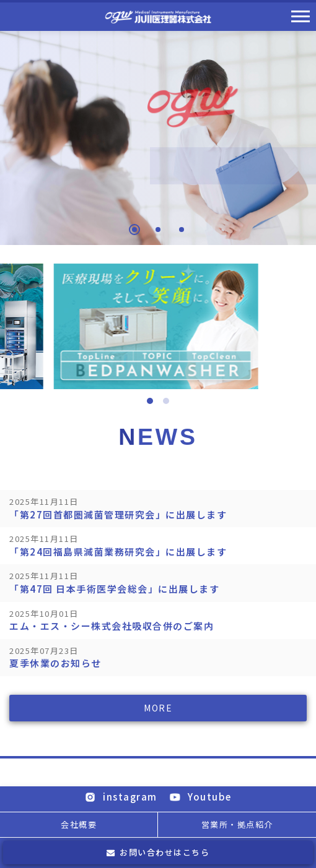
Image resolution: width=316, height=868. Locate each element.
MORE (158, 709)
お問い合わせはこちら (158, 852)
